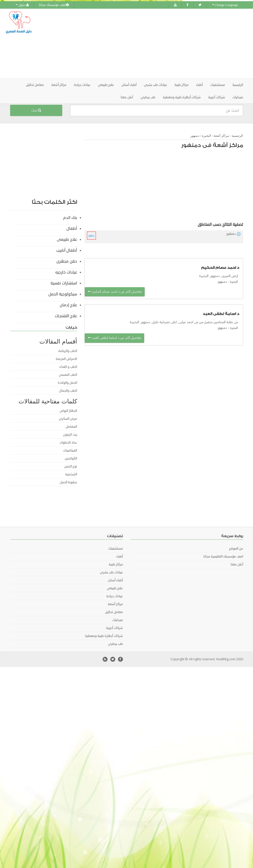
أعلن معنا (127, 97)
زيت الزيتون (70, 434)
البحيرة (206, 135)
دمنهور (195, 135)
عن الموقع (236, 548)
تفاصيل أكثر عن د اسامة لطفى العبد (114, 338)
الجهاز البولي (68, 411)
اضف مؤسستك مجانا (54, 5)
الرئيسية (238, 85)
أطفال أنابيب (67, 250)
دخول (22, 5)
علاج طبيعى (67, 239)
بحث (36, 110)
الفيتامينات (70, 450)
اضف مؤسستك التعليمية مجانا (223, 556)
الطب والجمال (68, 390)
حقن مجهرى (67, 261)
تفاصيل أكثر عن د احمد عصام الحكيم (115, 292)
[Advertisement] (158, 43)
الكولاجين (71, 458)
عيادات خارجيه (66, 272)
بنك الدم (70, 217)
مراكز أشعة (221, 135)
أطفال (72, 228)
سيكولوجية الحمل (63, 294)
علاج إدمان (68, 305)
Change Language (225, 5)
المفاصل (71, 426)
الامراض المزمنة (66, 359)
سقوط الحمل (68, 482)
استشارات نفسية (64, 283)
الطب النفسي (68, 375)
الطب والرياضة (68, 351)
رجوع (91, 235)
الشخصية (71, 474)
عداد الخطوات (68, 442)
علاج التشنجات (66, 316)
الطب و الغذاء (68, 367)
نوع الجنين (71, 466)
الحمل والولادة (67, 382)
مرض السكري (68, 418)
